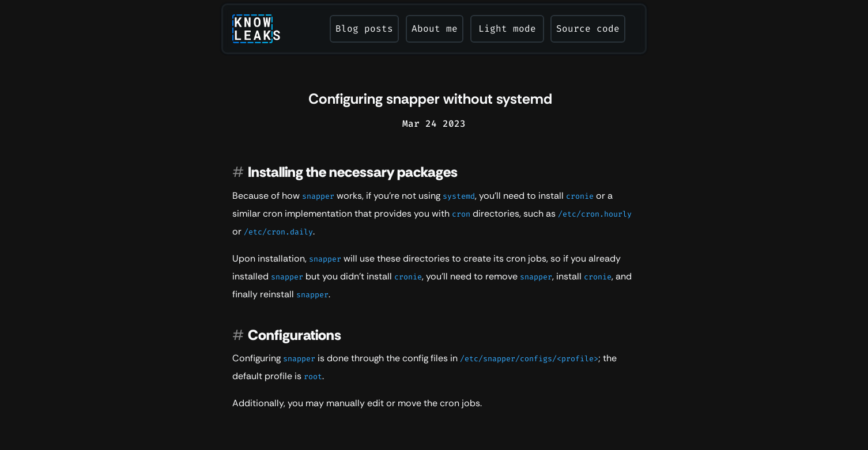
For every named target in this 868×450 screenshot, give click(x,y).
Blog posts (364, 29)
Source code (588, 29)
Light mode (507, 29)
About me (435, 29)
